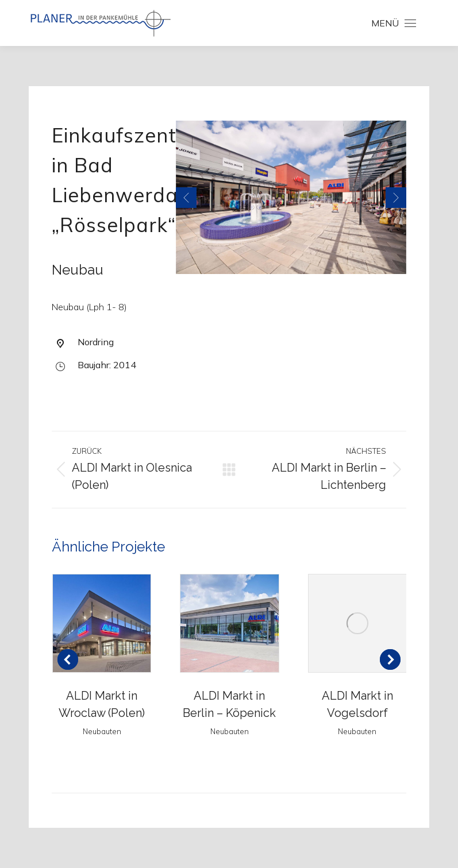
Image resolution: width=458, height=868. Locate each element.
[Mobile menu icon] (394, 23)
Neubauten (102, 731)
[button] (186, 198)
